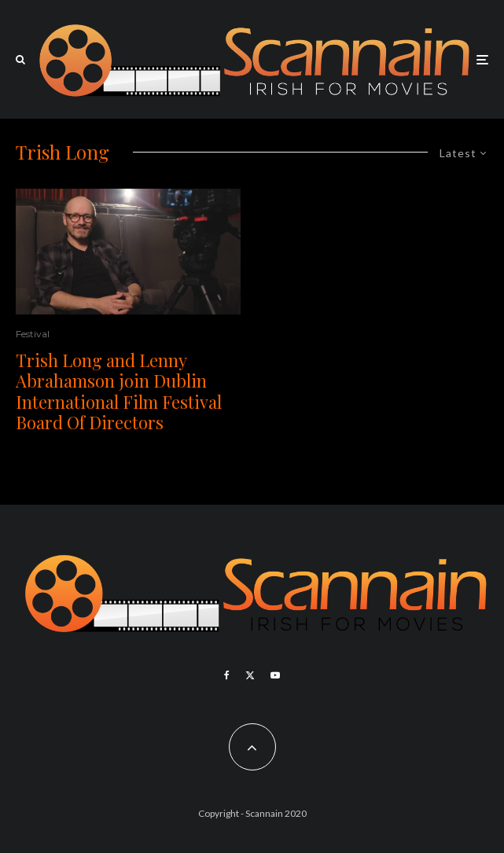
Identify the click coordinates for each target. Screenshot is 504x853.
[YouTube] (275, 675)
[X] (250, 675)
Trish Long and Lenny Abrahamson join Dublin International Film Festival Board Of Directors (119, 392)
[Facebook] (227, 675)
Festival (33, 334)
